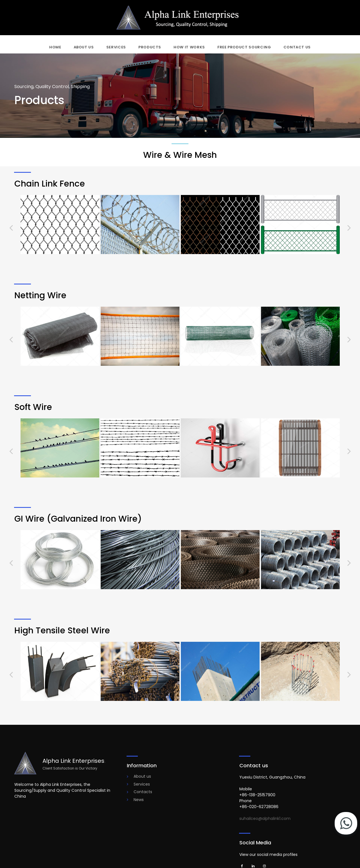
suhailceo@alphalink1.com (265, 818)
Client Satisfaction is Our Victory (70, 768)
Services (142, 784)
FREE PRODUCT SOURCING (244, 47)
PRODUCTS (150, 47)
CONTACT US (297, 47)
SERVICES (116, 47)
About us (142, 776)
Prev (11, 228)
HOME (55, 47)
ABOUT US (84, 47)
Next (349, 228)
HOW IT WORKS (189, 47)
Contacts (143, 792)
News (139, 800)
